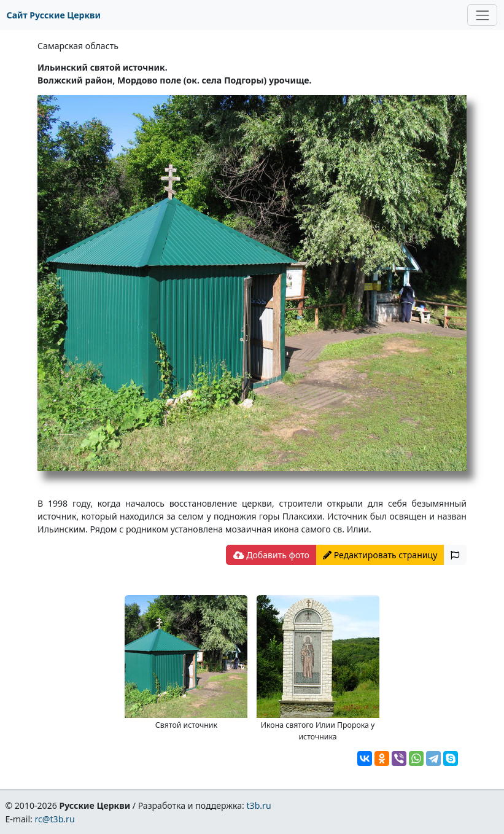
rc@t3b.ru (55, 819)
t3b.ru (259, 805)
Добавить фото (271, 555)
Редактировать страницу (380, 555)
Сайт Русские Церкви (54, 15)
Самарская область (78, 46)
